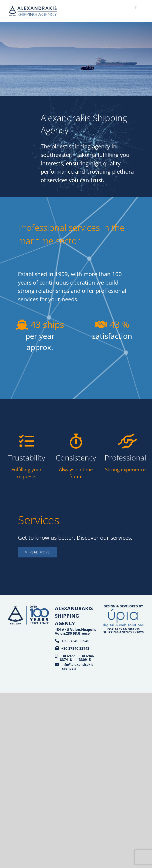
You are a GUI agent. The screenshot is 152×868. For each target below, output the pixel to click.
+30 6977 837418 (67, 658)
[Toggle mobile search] (136, 8)
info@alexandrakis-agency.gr (78, 666)
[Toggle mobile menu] (144, 8)
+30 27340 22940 (75, 641)
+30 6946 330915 (86, 658)
